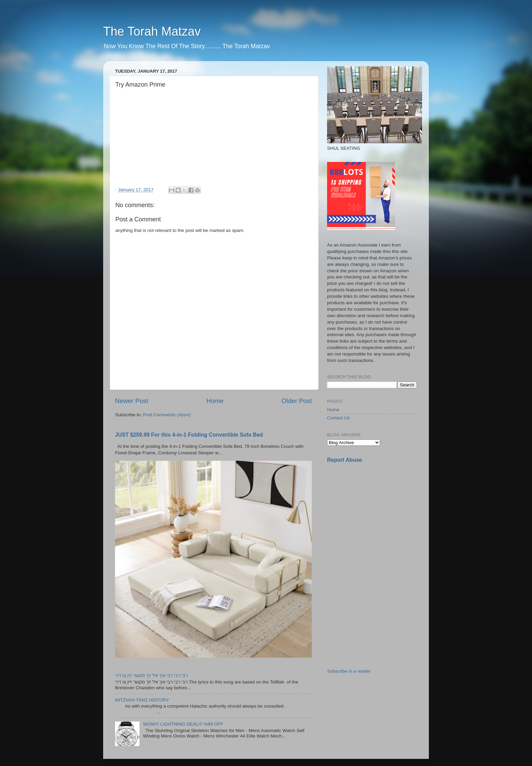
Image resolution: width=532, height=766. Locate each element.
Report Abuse (345, 460)
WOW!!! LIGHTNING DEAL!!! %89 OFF (183, 724)
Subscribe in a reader (349, 671)
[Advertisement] (378, 516)
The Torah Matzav (152, 31)
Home (215, 401)
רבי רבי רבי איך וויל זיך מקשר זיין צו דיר (151, 676)
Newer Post (132, 401)
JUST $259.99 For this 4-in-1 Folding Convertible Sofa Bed (189, 435)
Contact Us (338, 418)
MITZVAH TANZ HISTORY (142, 700)
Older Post (297, 401)
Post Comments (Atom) (167, 415)
